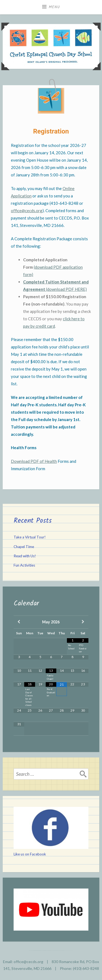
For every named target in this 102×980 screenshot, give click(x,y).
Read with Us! (25, 556)
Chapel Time (24, 547)
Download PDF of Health (34, 461)
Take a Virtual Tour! (30, 537)
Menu (54, 7)
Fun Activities (24, 565)
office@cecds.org (27, 211)
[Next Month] (83, 622)
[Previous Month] (19, 622)
